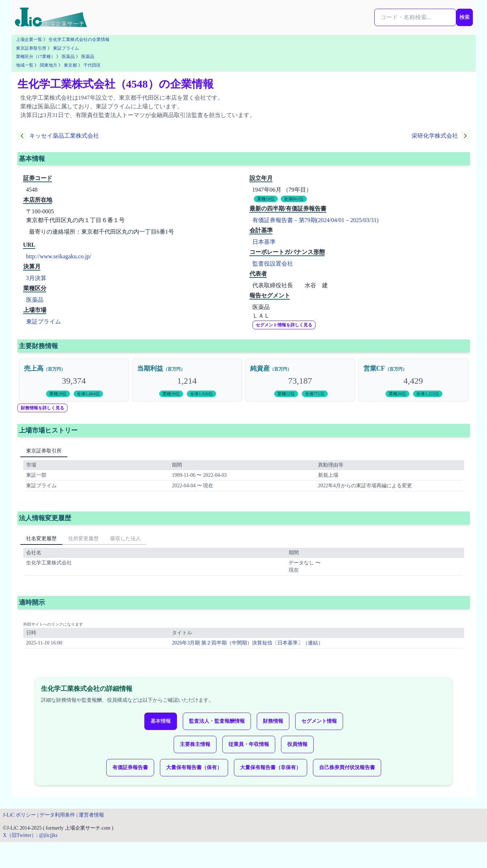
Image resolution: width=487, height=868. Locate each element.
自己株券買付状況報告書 (347, 767)
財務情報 (273, 721)
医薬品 (68, 57)
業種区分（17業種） (36, 57)
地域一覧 (25, 65)
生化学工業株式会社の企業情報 (79, 39)
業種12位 (286, 394)
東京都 (70, 65)
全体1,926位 (201, 394)
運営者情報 (91, 815)
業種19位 (266, 199)
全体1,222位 (428, 394)
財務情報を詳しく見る (42, 408)
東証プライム (66, 48)
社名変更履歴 (41, 539)
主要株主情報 (195, 744)
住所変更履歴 (83, 539)
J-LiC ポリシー (19, 815)
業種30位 (171, 394)
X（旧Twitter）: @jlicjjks (30, 835)
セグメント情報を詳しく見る (284, 325)
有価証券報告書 (130, 767)
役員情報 (297, 744)
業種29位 (58, 394)
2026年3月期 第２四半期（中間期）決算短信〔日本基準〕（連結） (247, 643)
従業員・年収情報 (249, 744)
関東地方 (49, 65)
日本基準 (264, 242)
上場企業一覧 (29, 39)
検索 (465, 17)
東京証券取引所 (31, 48)
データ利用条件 (57, 815)
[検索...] (415, 17)
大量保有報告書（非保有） (271, 767)
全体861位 (294, 199)
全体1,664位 (88, 394)
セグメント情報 (319, 721)
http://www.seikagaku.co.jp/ (59, 256)
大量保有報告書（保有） (194, 767)
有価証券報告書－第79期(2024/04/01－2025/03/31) (315, 220)
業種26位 (397, 394)
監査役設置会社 (273, 264)
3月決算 (36, 278)
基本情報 (161, 721)
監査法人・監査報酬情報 (217, 721)
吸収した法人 (125, 539)
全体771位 (315, 394)
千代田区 (92, 65)
